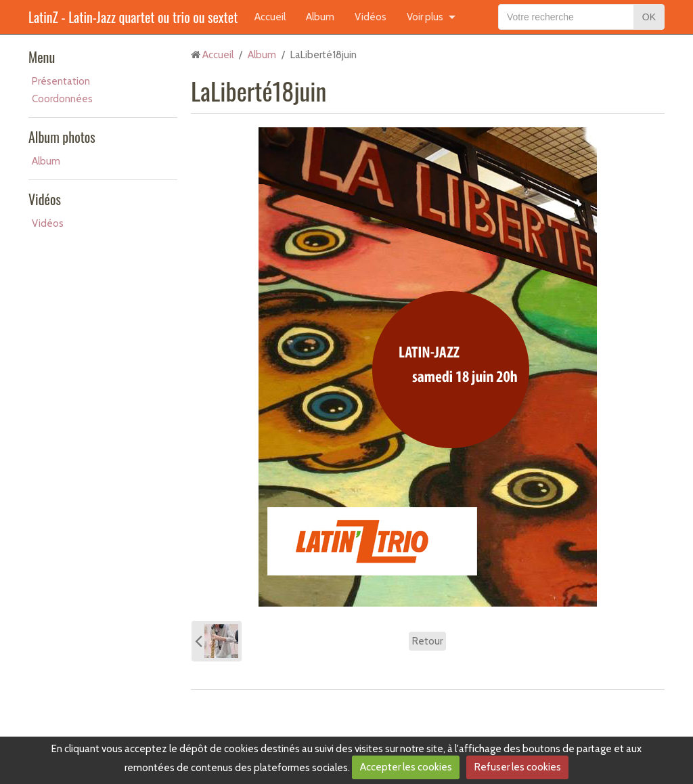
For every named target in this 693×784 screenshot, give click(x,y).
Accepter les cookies (406, 767)
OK (649, 17)
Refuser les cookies (518, 767)
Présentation (61, 81)
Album (320, 17)
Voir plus (425, 17)
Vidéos (371, 17)
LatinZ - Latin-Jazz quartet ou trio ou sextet (133, 17)
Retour (427, 641)
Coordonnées (62, 99)
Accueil (270, 17)
